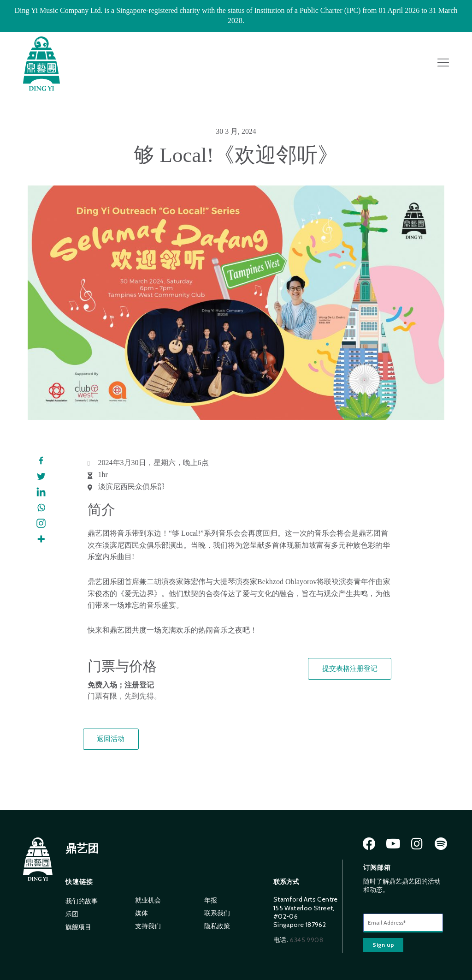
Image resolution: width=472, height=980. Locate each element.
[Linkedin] (41, 492)
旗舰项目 (78, 927)
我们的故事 (82, 901)
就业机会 (148, 900)
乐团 (72, 914)
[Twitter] (41, 477)
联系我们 (217, 913)
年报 (211, 900)
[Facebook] (41, 461)
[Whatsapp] (41, 508)
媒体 (142, 913)
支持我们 (148, 926)
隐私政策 (217, 926)
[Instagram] (41, 524)
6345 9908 (307, 940)
